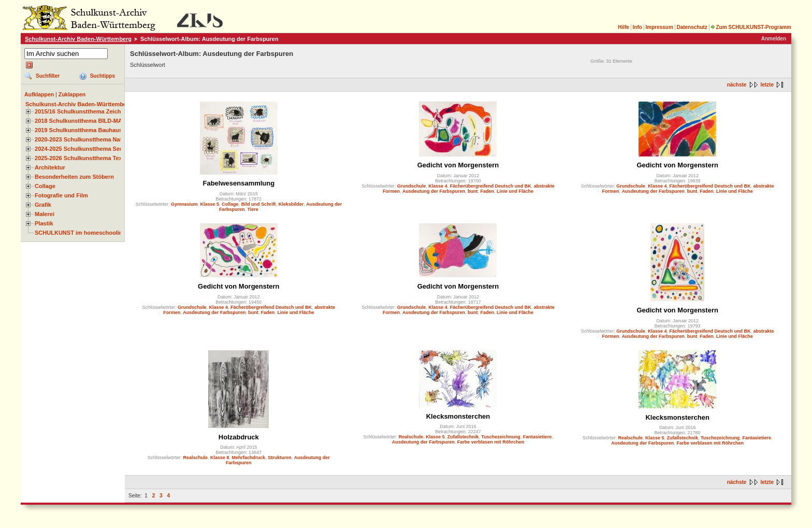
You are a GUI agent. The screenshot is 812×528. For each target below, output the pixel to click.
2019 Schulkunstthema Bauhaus (78, 130)
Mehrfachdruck (249, 458)
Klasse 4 (438, 186)
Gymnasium (184, 204)
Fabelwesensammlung (238, 183)
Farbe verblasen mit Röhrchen (491, 442)
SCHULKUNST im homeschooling (80, 233)
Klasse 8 (220, 458)
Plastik (44, 223)
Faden (488, 191)
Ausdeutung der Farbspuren (434, 191)
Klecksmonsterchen (458, 416)
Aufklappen (39, 94)
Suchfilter (48, 76)
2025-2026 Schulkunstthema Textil (81, 158)
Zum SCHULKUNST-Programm (751, 27)
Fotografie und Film (61, 195)
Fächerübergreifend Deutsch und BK (491, 186)
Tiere (252, 209)
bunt (473, 191)
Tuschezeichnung (501, 437)
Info (637, 27)
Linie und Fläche (515, 191)
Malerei (45, 214)
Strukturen (280, 458)
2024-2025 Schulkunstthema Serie (81, 149)
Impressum (659, 27)
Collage (45, 186)
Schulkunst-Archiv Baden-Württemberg (78, 39)
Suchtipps (103, 76)
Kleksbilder (291, 204)
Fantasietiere (538, 437)
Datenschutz (692, 27)
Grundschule (412, 186)
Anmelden (774, 39)
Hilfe (624, 27)
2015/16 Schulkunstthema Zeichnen (83, 111)
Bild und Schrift (259, 204)
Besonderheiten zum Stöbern (74, 177)
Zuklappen (72, 94)
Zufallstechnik (463, 437)
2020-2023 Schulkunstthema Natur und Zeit (93, 139)
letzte (767, 85)
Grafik (43, 205)
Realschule (196, 458)
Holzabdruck (239, 437)
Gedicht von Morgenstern (458, 165)
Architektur (50, 167)
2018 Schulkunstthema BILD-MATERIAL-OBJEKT (101, 121)
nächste (737, 85)
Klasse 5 (210, 204)
